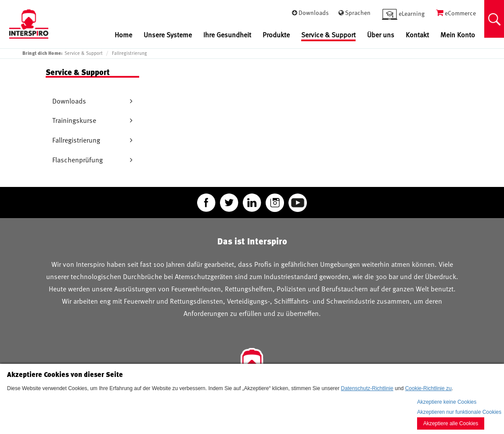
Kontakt (417, 35)
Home (123, 35)
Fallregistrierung (130, 53)
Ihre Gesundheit (227, 35)
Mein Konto (458, 35)
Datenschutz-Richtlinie (367, 388)
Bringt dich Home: (43, 53)
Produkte (276, 35)
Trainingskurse (74, 120)
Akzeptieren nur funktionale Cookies (459, 412)
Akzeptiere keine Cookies (447, 402)
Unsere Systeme (168, 35)
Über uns (381, 35)
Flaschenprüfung (77, 160)
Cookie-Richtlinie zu (428, 388)
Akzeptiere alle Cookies (451, 423)
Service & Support (328, 35)
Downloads (69, 101)
